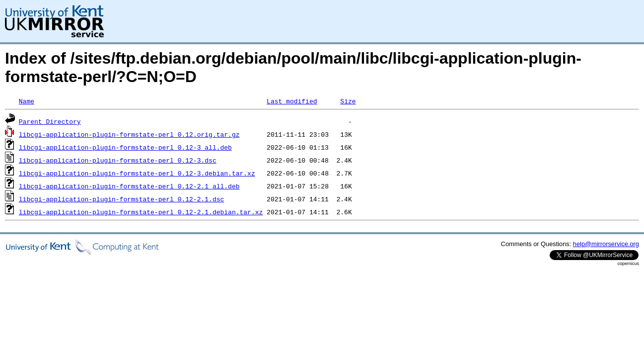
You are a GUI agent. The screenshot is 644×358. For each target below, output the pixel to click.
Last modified (292, 101)
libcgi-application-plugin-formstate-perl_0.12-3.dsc (118, 160)
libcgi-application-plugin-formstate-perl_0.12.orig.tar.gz (129, 134)
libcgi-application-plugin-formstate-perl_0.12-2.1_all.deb (129, 186)
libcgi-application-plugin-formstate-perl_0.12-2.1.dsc (121, 199)
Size (348, 101)
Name (27, 101)
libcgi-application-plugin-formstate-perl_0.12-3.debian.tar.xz (137, 173)
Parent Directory (50, 121)
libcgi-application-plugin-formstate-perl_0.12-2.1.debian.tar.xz (141, 212)
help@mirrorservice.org (606, 244)
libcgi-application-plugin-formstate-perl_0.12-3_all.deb (125, 147)
